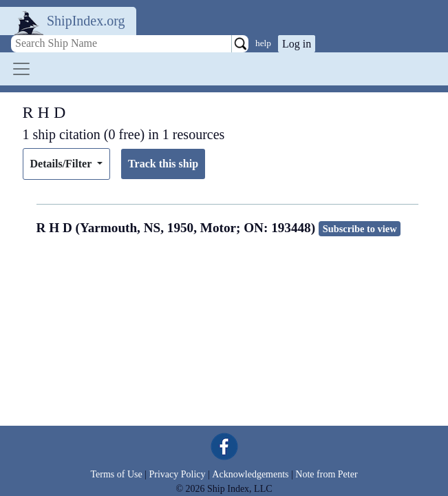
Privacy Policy (177, 474)
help (263, 43)
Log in (297, 44)
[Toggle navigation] (21, 69)
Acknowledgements (250, 474)
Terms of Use (116, 474)
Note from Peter (326, 474)
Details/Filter (62, 164)
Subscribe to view (360, 229)
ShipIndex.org (86, 21)
